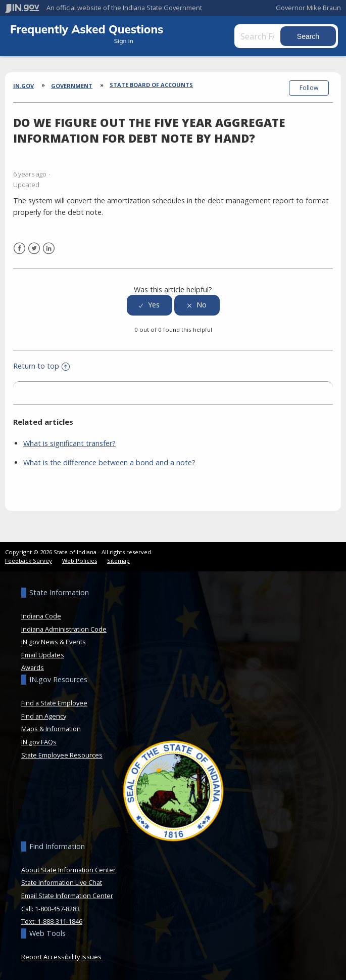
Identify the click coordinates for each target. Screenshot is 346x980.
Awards (33, 667)
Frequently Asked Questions (87, 29)
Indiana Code (41, 616)
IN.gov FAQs (39, 742)
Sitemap (118, 561)
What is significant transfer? (69, 443)
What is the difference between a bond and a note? (109, 462)
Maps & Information (51, 729)
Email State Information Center (67, 896)
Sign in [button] (124, 41)
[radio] (150, 305)
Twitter (34, 249)
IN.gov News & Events (54, 642)
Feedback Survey (29, 561)
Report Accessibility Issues (61, 957)
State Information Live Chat (62, 882)
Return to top (41, 366)
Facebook (19, 249)
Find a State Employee (54, 703)
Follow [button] (309, 88)
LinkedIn (49, 249)
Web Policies (80, 561)
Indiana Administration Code (64, 629)
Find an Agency (44, 716)
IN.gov (23, 85)
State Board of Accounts (151, 85)
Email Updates (43, 655)
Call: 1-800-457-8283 (51, 909)
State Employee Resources (62, 755)
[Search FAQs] (258, 36)
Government (72, 85)
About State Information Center (68, 870)
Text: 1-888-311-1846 (52, 921)
